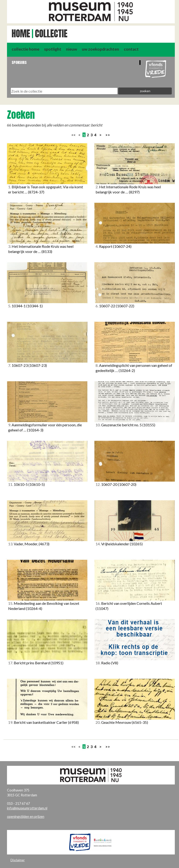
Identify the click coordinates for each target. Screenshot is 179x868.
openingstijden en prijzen (26, 817)
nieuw (72, 49)
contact (131, 49)
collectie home (26, 49)
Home (21, 34)
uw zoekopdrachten (100, 49)
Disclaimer (18, 860)
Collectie (51, 34)
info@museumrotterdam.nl (27, 808)
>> (108, 135)
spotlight (53, 49)
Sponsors (19, 62)
